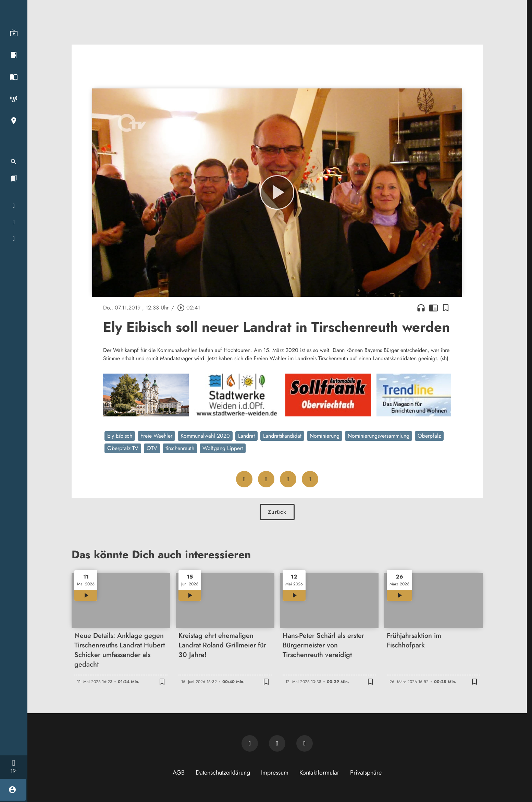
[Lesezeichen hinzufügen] (446, 308)
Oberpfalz (429, 436)
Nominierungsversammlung (379, 436)
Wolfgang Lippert (223, 448)
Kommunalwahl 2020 (205, 436)
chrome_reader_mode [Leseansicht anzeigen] (433, 308)
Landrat (246, 436)
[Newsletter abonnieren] (250, 743)
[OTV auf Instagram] (305, 743)
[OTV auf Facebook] (277, 743)
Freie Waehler (156, 436)
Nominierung (325, 436)
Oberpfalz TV (123, 448)
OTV (152, 448)
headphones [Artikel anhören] (421, 308)
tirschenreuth (180, 448)
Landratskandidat (282, 436)
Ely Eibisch (120, 436)
